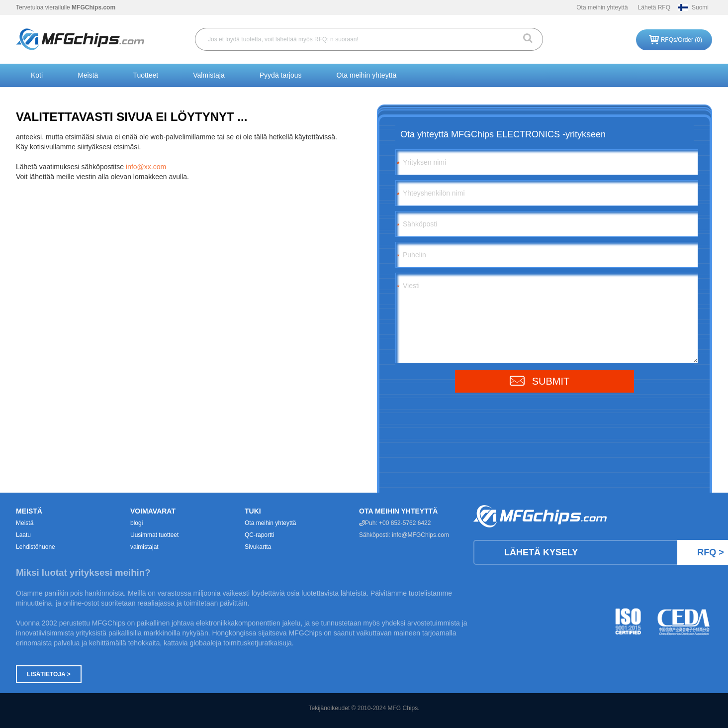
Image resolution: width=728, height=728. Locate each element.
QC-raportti (259, 535)
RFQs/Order (682, 40)
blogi (136, 523)
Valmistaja (209, 75)
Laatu (23, 535)
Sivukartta (258, 547)
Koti (37, 75)
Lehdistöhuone (36, 547)
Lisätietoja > (49, 674)
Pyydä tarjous (281, 75)
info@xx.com (146, 167)
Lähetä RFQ (654, 7)
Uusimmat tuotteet (154, 535)
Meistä (88, 75)
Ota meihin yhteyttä (602, 7)
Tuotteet (145, 75)
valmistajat (144, 547)
